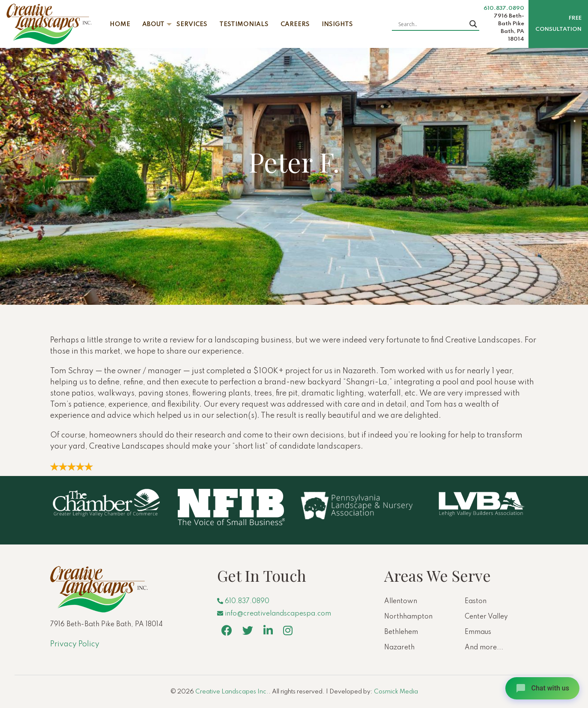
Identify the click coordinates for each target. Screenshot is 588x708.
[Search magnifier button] (473, 24)
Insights (337, 24)
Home (120, 24)
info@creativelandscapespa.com (274, 614)
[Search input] (432, 24)
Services (192, 24)
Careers (295, 24)
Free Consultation (558, 24)
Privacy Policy (75, 644)
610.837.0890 (504, 8)
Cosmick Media (396, 692)
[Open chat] (542, 688)
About (153, 24)
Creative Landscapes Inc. (232, 692)
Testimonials (244, 24)
